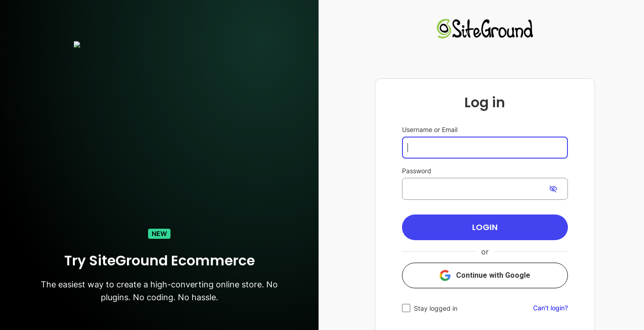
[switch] (553, 189)
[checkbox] (430, 308)
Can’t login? (550, 308)
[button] (485, 227)
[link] (485, 30)
